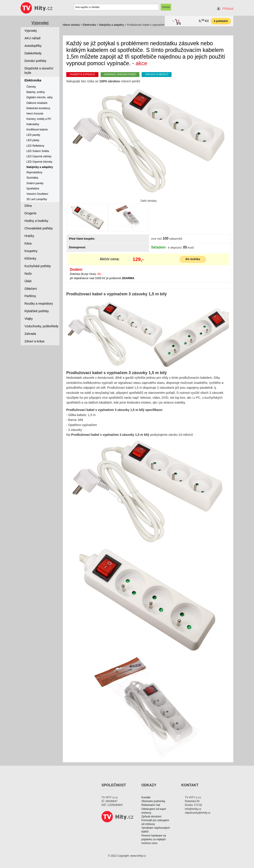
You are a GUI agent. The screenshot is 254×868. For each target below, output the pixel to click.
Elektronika (89, 25)
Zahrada (30, 334)
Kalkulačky (33, 124)
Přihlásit (228, 9)
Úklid (28, 281)
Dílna (28, 206)
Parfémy (30, 296)
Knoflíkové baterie (37, 130)
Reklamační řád (151, 805)
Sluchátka (32, 178)
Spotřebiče (33, 189)
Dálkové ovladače (37, 103)
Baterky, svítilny (36, 92)
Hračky (29, 236)
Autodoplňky (33, 46)
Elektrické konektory (38, 108)
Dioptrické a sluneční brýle (39, 71)
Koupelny (31, 251)
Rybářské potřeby (37, 311)
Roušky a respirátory (39, 304)
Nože (28, 274)
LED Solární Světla (38, 151)
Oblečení (31, 289)
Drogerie (31, 213)
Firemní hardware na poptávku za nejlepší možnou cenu (154, 839)
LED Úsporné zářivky (39, 156)
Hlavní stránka (71, 25)
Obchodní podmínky (153, 801)
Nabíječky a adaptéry (111, 25)
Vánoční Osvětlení (37, 194)
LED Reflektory (35, 146)
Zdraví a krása (34, 341)
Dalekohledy (33, 53)
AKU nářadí (33, 38)
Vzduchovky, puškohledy (42, 326)
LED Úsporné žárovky (39, 162)
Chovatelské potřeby (39, 228)
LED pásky (33, 140)
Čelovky (31, 87)
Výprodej (40, 23)
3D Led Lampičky (37, 199)
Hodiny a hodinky (36, 221)
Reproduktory (34, 172)
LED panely (33, 135)
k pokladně (221, 21)
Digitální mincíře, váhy (39, 97)
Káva (28, 243)
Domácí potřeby (36, 61)
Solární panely (35, 183)
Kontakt (146, 797)
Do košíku (193, 259)
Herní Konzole (35, 114)
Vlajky (29, 319)
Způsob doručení (151, 817)
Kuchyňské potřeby (38, 266)
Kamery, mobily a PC (39, 119)
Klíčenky (30, 258)
